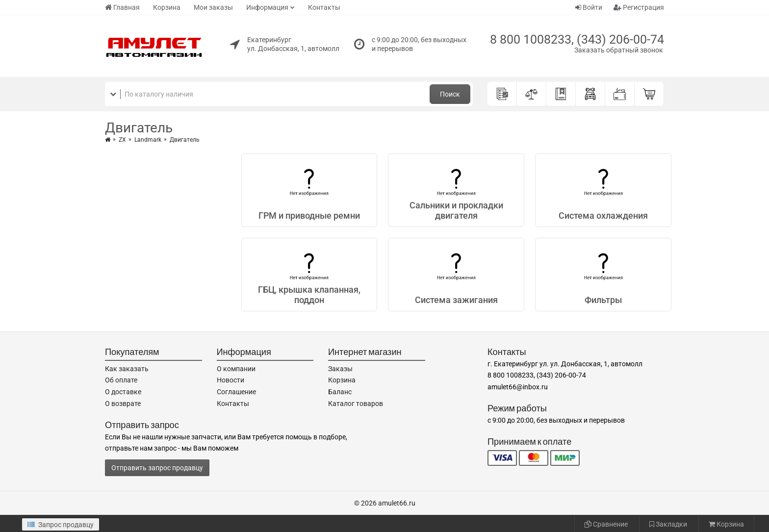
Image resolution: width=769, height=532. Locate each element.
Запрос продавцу (61, 525)
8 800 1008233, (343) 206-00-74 (577, 39)
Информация (267, 7)
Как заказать (127, 369)
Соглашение (236, 392)
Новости (231, 380)
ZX (122, 140)
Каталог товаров (356, 404)
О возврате (123, 404)
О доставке (123, 392)
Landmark (148, 140)
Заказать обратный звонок (619, 50)
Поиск (450, 94)
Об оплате (121, 380)
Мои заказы (213, 7)
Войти (589, 7)
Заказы (340, 369)
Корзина (167, 7)
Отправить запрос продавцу (157, 468)
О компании (236, 369)
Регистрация (639, 7)
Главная (122, 7)
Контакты (324, 7)
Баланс (340, 392)
